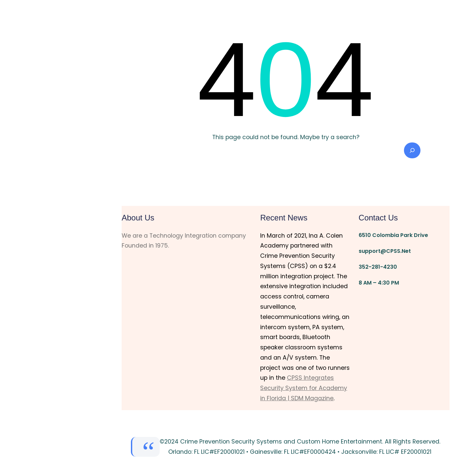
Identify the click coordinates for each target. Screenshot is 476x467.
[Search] (412, 150)
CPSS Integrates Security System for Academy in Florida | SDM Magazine (304, 388)
